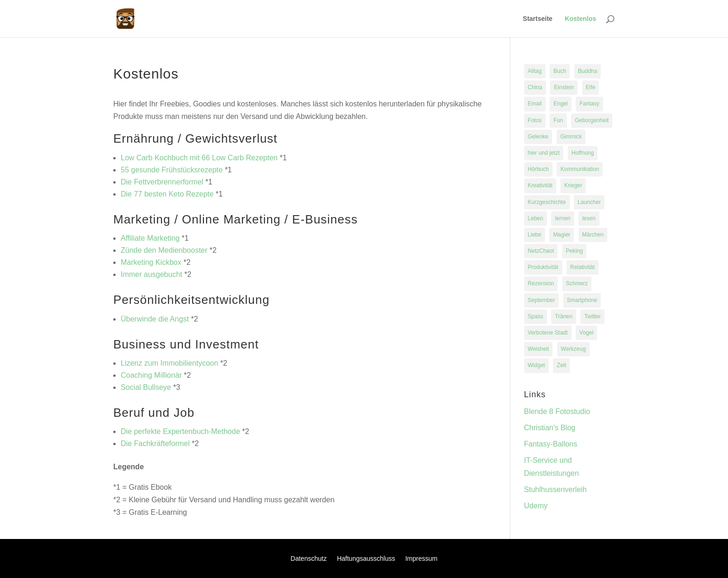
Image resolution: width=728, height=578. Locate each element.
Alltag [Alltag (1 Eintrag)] (535, 71)
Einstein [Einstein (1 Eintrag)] (564, 87)
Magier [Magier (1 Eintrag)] (562, 235)
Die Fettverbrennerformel (162, 182)
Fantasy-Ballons (551, 444)
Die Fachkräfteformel (155, 443)
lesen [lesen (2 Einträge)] (589, 218)
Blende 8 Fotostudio (557, 411)
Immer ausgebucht (152, 274)
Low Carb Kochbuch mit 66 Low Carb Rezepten (199, 158)
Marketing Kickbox (151, 262)
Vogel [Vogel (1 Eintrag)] (586, 333)
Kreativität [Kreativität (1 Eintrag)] (540, 185)
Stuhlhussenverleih (556, 489)
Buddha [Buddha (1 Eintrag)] (588, 71)
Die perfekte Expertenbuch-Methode (180, 431)
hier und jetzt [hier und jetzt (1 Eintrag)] (544, 153)
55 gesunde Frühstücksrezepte (172, 170)
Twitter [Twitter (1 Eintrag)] (592, 316)
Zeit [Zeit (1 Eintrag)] (561, 365)
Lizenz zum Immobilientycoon (169, 363)
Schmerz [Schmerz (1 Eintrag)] (577, 283)
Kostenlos (580, 19)
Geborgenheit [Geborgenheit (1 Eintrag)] (592, 120)
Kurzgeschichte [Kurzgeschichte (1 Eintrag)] (547, 202)
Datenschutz (309, 559)
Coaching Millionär (151, 375)
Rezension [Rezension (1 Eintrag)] (541, 283)
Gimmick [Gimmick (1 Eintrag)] (571, 137)
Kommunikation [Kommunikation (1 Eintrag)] (580, 169)
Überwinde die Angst (155, 319)
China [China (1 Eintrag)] (535, 87)
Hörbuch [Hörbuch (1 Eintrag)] (538, 169)
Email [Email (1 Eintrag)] (535, 104)
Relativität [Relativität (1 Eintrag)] (582, 267)
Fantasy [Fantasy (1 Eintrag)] (589, 104)
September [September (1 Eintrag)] (542, 300)
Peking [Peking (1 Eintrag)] (575, 251)
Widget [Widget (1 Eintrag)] (536, 365)
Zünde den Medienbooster (164, 250)
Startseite (538, 19)
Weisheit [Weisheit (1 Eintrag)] (539, 349)
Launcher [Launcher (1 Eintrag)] (589, 202)
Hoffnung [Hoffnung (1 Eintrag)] (583, 153)
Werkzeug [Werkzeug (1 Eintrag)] (573, 349)
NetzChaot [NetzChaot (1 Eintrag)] (541, 251)
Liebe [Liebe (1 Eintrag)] (535, 235)
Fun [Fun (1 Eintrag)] (558, 120)
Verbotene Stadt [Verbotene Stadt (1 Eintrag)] (548, 333)
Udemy (536, 506)
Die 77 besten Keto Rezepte (167, 194)
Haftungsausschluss (366, 559)
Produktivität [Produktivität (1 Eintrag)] (543, 267)
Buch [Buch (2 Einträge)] (560, 71)
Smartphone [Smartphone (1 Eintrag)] (582, 300)
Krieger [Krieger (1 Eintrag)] (573, 185)
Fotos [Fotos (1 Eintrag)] (535, 120)
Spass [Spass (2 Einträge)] (536, 316)
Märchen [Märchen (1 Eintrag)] (593, 235)
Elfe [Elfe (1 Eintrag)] (591, 87)
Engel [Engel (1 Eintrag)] (561, 104)
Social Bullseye (146, 387)
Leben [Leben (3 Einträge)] (536, 218)
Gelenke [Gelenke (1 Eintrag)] (538, 137)
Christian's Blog (550, 428)
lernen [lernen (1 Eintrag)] (562, 218)
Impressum (421, 559)
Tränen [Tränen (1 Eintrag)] (564, 316)
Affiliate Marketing (150, 238)
